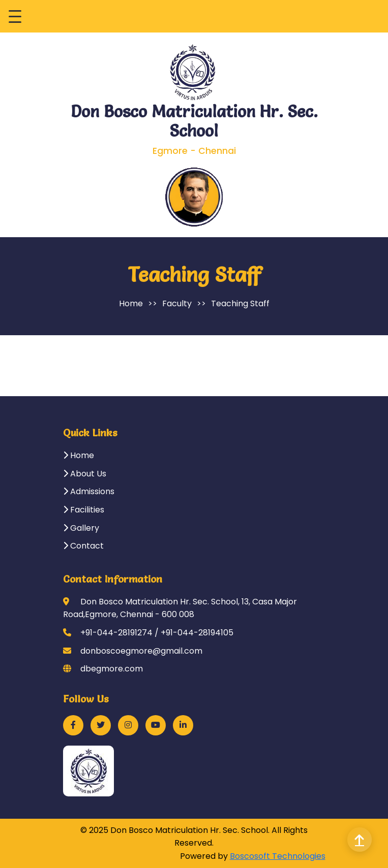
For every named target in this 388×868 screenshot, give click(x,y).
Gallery (81, 528)
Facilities (84, 510)
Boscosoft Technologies (278, 856)
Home (131, 303)
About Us (85, 474)
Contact (83, 546)
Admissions (89, 491)
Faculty (177, 303)
